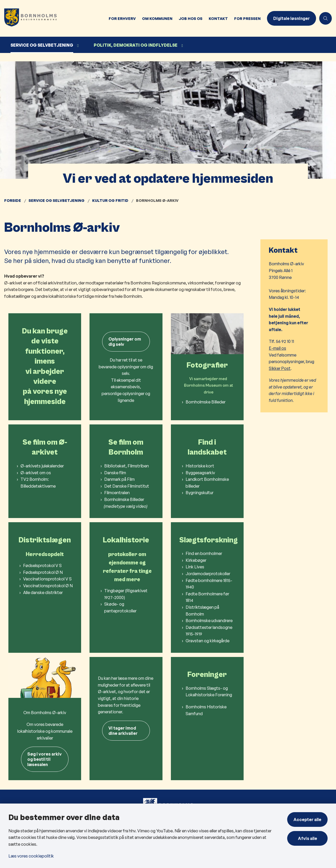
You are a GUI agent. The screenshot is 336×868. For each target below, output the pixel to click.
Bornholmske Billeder (206, 368)
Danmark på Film (119, 479)
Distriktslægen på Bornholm (202, 611)
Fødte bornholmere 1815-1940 (209, 584)
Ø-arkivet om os (36, 473)
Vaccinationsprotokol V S (47, 579)
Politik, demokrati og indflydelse (136, 45)
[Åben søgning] (325, 18)
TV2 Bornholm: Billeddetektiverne (38, 483)
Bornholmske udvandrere (209, 621)
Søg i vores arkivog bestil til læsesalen (44, 725)
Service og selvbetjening (42, 45)
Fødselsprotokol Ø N (43, 572)
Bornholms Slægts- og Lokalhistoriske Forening (209, 692)
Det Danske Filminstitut (127, 486)
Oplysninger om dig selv (125, 342)
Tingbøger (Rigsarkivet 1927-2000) (126, 594)
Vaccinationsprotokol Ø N (48, 586)
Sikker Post (280, 368)
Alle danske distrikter (43, 592)
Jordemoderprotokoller (208, 574)
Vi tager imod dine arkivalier (123, 731)
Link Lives (195, 567)
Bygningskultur (199, 493)
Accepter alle (307, 820)
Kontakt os (187, 800)
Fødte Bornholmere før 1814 (207, 597)
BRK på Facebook (279, 799)
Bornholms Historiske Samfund (206, 710)
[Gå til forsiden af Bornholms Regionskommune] (53, 18)
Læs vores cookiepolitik (31, 856)
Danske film (115, 473)
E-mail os (277, 348)
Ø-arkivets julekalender (42, 466)
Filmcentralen (117, 493)
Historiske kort (200, 466)
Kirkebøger (196, 560)
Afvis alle (308, 838)
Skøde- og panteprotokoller (120, 607)
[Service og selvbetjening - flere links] (77, 46)
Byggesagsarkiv (200, 473)
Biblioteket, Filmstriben (127, 466)
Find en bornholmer (204, 553)
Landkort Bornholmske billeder (207, 483)
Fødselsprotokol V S (42, 565)
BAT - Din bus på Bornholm (118, 800)
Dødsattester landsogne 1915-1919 (209, 631)
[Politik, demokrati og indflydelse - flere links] (181, 46)
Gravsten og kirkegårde (208, 641)
